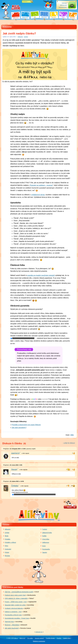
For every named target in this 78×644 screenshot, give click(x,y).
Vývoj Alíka (46, 539)
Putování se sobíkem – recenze (41, 185)
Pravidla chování (50, 638)
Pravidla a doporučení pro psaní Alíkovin (26, 425)
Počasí (7, 552)
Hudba (44, 536)
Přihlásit (72, 7)
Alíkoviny (20, 37)
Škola (7, 536)
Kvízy (44, 546)
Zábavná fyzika (47, 533)
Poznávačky (46, 549)
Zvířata (7, 533)
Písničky (59, 638)
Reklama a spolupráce (39, 641)
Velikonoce (46, 542)
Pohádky (8, 539)
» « (39, 632)
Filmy (6, 546)
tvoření (26, 37)
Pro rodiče (30, 638)
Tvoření (45, 529)
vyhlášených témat (38, 195)
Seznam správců (39, 638)
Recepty (7, 556)
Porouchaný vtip (24, 349)
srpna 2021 (12, 37)
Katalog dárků (67, 638)
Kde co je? (23, 638)
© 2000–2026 (12, 638)
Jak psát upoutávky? (19, 428)
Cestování (8, 549)
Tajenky (45, 552)
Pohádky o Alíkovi (10, 542)
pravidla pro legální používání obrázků (41, 275)
